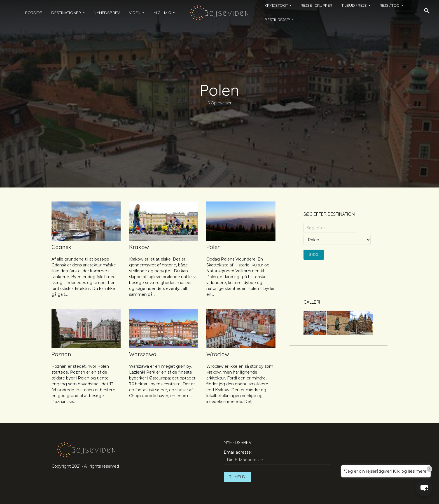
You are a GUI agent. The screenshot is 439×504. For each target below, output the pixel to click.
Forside (34, 13)
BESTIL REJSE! (277, 20)
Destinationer (66, 13)
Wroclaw (218, 354)
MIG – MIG (162, 13)
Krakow (139, 247)
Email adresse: (277, 457)
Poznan (61, 354)
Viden (135, 13)
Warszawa (143, 354)
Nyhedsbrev (107, 13)
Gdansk (61, 247)
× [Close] (430, 469)
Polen (214, 247)
